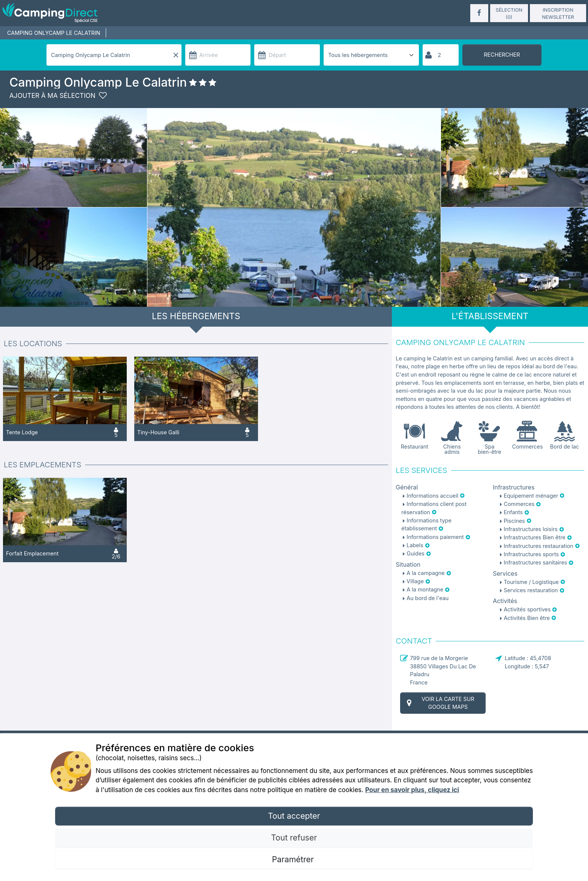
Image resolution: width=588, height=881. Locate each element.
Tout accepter (294, 816)
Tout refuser (294, 837)
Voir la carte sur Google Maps (439, 703)
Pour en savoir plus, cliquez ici (412, 790)
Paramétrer (294, 859)
